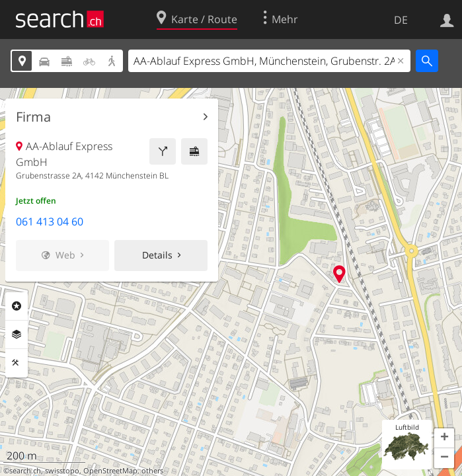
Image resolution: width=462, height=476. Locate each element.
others (152, 471)
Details (157, 255)
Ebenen (17, 335)
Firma (33, 117)
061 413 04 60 (50, 221)
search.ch (25, 471)
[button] (444, 438)
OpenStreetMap (110, 471)
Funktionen (17, 363)
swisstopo (62, 471)
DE (401, 20)
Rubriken (17, 306)
